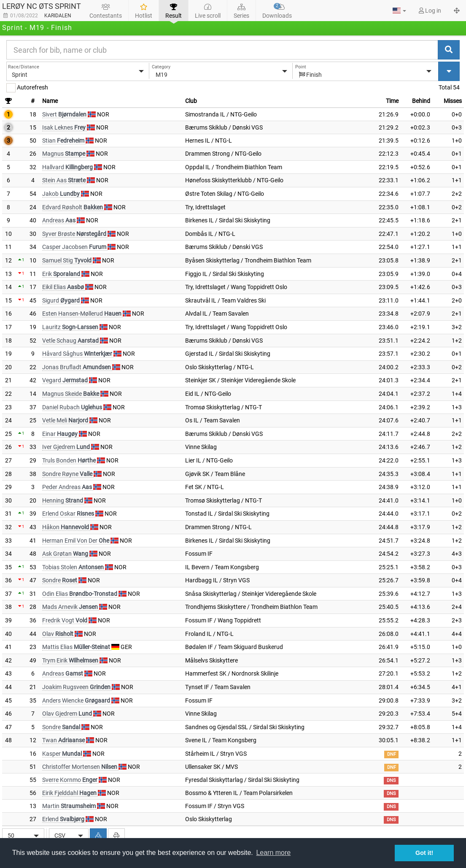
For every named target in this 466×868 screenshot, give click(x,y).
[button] (399, 11)
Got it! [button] (424, 853)
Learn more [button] (273, 853)
